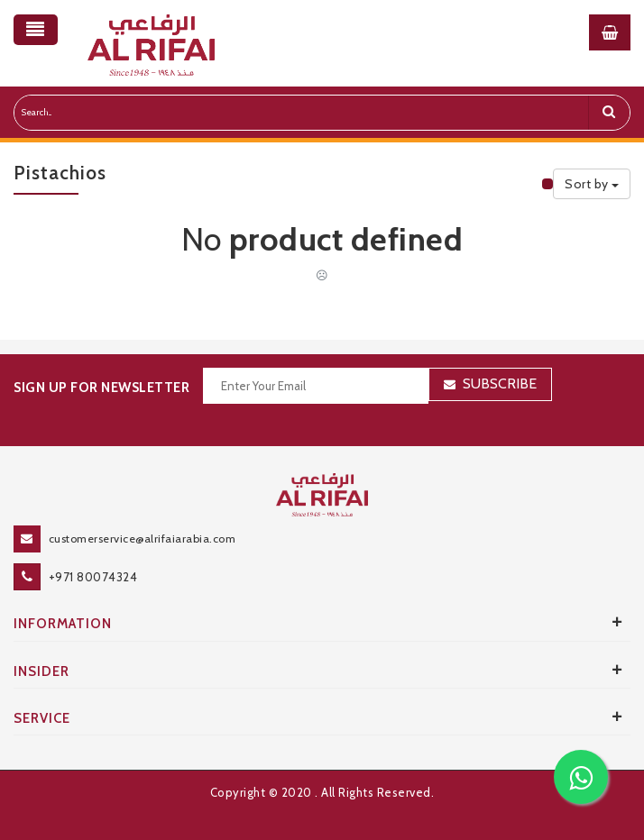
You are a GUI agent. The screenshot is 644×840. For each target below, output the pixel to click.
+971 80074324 (93, 577)
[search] (609, 113)
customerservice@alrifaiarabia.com (143, 539)
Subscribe (500, 383)
